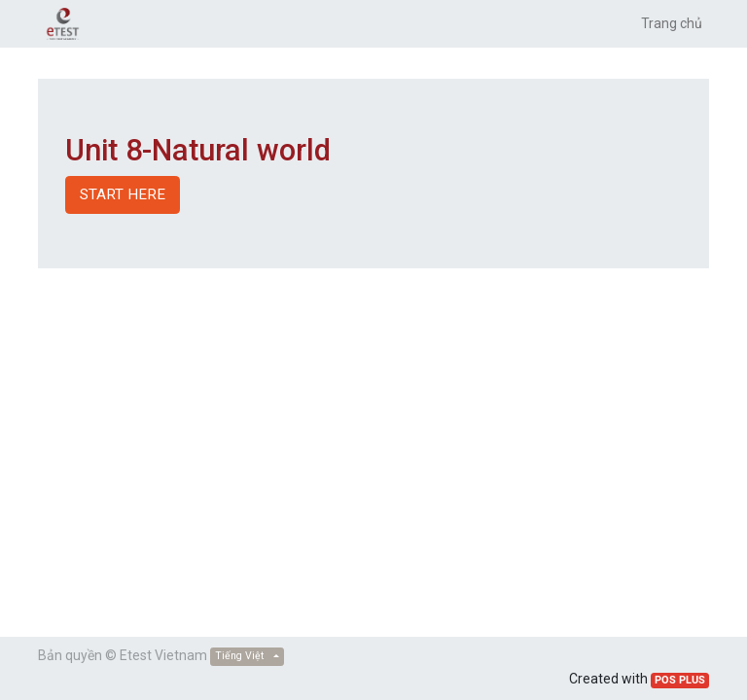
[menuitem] (672, 24)
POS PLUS (680, 680)
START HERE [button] (123, 194)
